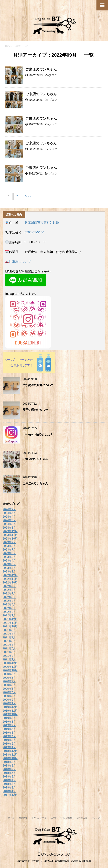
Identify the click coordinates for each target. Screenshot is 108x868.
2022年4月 (9, 604)
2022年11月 (10, 579)
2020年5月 (9, 689)
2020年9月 (9, 674)
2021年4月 (9, 648)
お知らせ (96, 818)
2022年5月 (9, 601)
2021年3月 (9, 652)
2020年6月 (9, 685)
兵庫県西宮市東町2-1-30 (42, 223)
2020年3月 (9, 696)
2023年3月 (9, 564)
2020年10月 (10, 670)
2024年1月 (9, 528)
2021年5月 (9, 645)
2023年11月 (10, 535)
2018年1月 (9, 791)
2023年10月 (10, 539)
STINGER (86, 861)
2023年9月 (9, 542)
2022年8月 (9, 590)
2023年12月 (10, 531)
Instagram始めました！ (38, 434)
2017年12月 (10, 795)
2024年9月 (9, 509)
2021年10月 (10, 626)
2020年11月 (10, 667)
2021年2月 (9, 656)
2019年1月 (9, 747)
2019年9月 (9, 718)
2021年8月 (9, 634)
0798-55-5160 (34, 232)
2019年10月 (10, 714)
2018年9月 (9, 762)
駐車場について (20, 262)
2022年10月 (10, 583)
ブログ (53, 75)
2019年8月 (9, 722)
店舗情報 (23, 818)
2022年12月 (10, 575)
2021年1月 (9, 659)
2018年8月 (9, 766)
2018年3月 (9, 784)
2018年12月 (10, 751)
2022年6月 (9, 597)
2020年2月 (9, 700)
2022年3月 (9, 608)
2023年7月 (9, 550)
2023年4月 (9, 561)
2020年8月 (9, 678)
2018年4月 (9, 780)
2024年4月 (9, 517)
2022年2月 (9, 612)
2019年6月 (9, 729)
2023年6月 (9, 553)
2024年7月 (9, 513)
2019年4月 (9, 736)
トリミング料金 (39, 818)
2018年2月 (9, 788)
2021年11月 (10, 623)
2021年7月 (9, 637)
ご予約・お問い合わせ (62, 818)
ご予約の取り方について (38, 385)
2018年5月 (9, 777)
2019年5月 (9, 733)
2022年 (19, 46)
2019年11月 (10, 711)
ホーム (11, 818)
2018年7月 (9, 769)
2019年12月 (10, 707)
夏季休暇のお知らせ (35, 410)
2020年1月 (9, 703)
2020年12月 (10, 663)
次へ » (27, 196)
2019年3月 (9, 740)
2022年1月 (9, 615)
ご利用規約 (82, 818)
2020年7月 (9, 681)
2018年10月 (10, 758)
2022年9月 (9, 586)
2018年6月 (9, 773)
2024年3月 (9, 520)
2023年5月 (9, 557)
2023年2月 (9, 568)
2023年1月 (9, 572)
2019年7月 (9, 725)
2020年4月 (9, 692)
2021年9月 (9, 630)
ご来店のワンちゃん (41, 69)
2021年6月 (9, 641)
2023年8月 (9, 546)
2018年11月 (10, 755)
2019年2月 (9, 744)
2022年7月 (9, 594)
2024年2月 (9, 524)
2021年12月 (10, 619)
